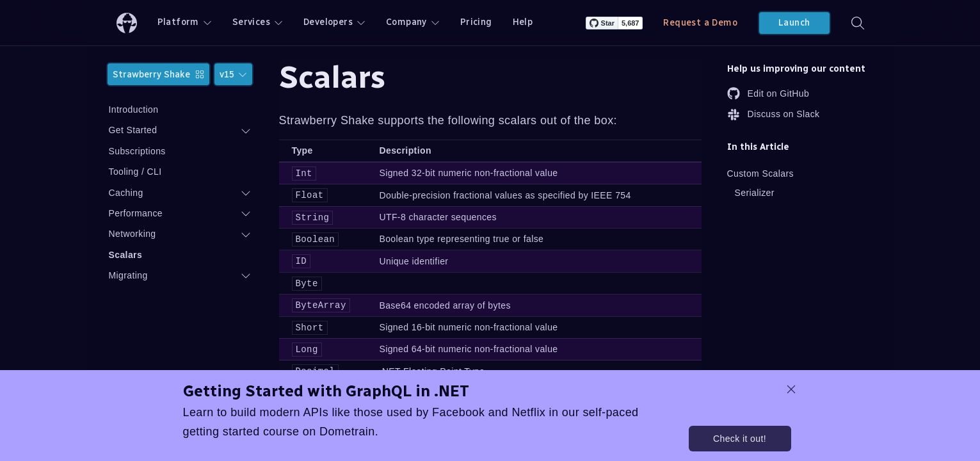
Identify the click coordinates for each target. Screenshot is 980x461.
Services (258, 22)
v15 (233, 75)
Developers (334, 22)
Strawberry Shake (158, 75)
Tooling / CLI (135, 172)
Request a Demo (700, 23)
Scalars (126, 255)
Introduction (134, 109)
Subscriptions (137, 151)
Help (523, 22)
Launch (794, 23)
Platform (185, 22)
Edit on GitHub (768, 93)
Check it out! (740, 439)
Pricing (476, 22)
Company (413, 22)
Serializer (755, 193)
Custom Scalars (760, 174)
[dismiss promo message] (791, 389)
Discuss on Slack (774, 115)
